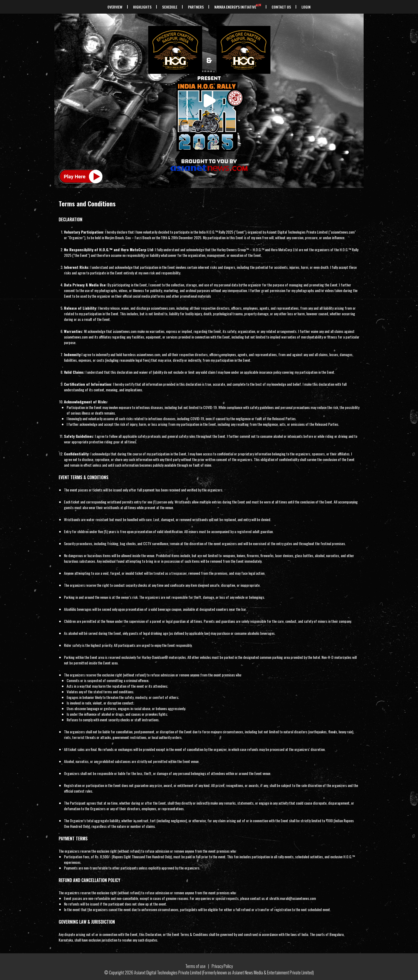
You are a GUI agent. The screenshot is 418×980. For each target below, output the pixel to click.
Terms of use (195, 966)
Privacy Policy (222, 966)
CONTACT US (281, 7)
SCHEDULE (170, 7)
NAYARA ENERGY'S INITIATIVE (238, 7)
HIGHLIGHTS (142, 7)
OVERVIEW (115, 7)
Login (306, 7)
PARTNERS (196, 7)
